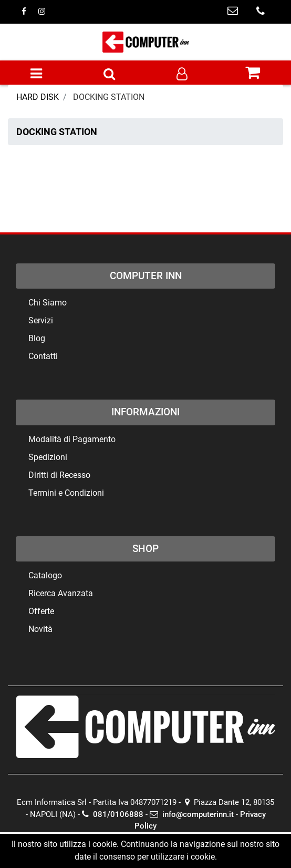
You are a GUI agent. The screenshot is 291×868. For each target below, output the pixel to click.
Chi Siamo (48, 303)
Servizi (41, 320)
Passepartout (165, 849)
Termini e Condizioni (66, 493)
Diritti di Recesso (59, 475)
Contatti (43, 356)
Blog (37, 338)
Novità (40, 629)
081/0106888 (113, 814)
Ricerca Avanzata (61, 593)
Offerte (41, 611)
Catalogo (45, 575)
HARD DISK (38, 97)
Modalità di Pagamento (72, 439)
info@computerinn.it (192, 814)
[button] (109, 75)
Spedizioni (48, 457)
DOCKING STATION (109, 97)
